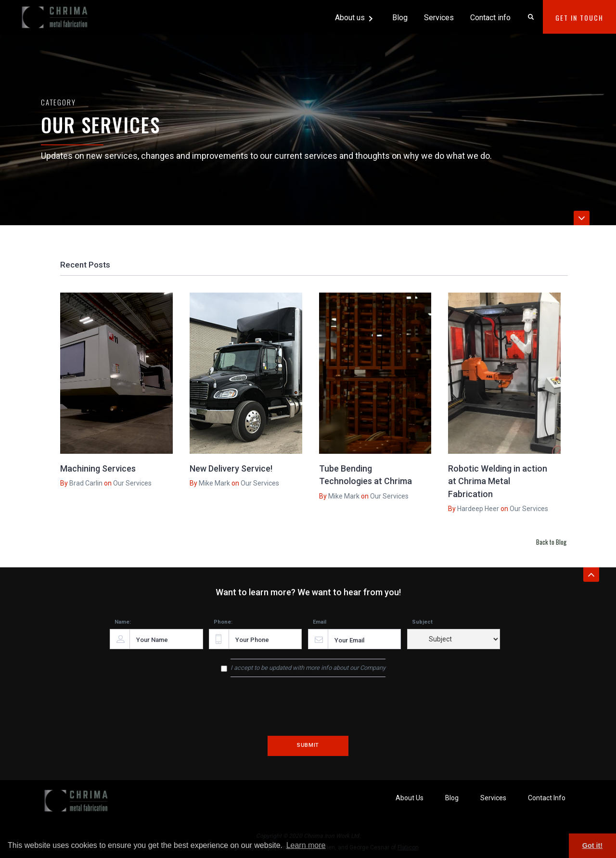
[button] (355, 17)
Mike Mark (214, 483)
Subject (422, 622)
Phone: (223, 622)
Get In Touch (579, 18)
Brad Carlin (86, 483)
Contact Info (547, 798)
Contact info (490, 18)
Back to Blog (551, 542)
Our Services (132, 483)
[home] (56, 14)
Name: (123, 622)
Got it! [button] (592, 845)
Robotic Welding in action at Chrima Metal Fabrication (498, 481)
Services (439, 18)
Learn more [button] (306, 845)
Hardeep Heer (478, 509)
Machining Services (98, 468)
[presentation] (308, 713)
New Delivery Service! (231, 468)
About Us (410, 798)
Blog (400, 18)
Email (320, 622)
